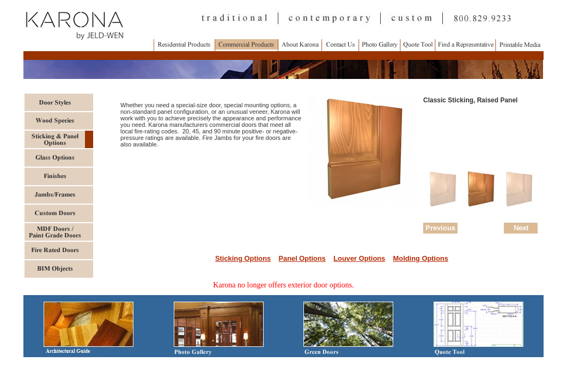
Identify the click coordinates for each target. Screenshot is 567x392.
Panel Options (302, 258)
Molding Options (421, 258)
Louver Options (359, 258)
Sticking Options (243, 258)
